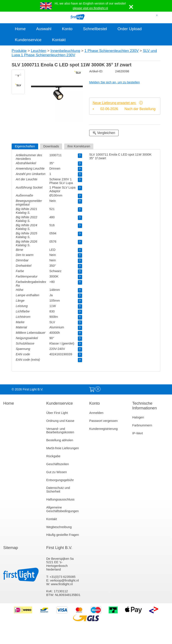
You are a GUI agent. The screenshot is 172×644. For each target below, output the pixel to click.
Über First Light (57, 413)
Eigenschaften (25, 146)
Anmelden (96, 413)
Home (20, 29)
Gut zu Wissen (57, 472)
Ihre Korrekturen (79, 146)
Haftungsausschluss (60, 499)
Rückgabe (53, 456)
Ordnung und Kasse (60, 421)
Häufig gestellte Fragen (63, 535)
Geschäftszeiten (58, 464)
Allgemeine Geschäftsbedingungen (63, 509)
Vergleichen (104, 133)
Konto (67, 29)
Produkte (19, 51)
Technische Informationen (145, 405)
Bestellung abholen (60, 440)
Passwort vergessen (103, 421)
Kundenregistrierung (103, 429)
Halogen (138, 417)
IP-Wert (138, 433)
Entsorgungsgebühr (60, 480)
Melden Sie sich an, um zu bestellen (115, 82)
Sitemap (11, 548)
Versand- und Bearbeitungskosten (60, 431)
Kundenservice (28, 40)
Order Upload (130, 29)
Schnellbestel (95, 29)
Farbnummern (142, 425)
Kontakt (59, 40)
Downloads (51, 146)
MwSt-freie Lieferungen (63, 448)
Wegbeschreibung (59, 527)
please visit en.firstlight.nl (90, 8)
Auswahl (44, 29)
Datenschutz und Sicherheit (58, 490)
